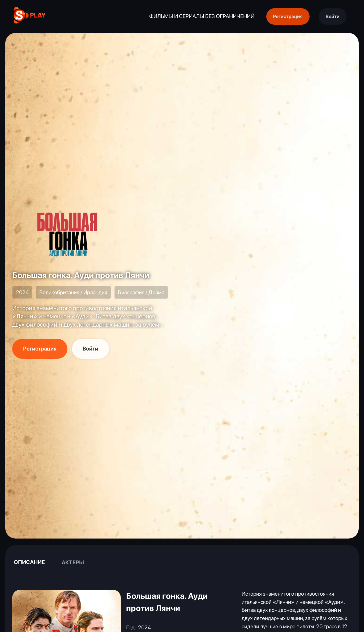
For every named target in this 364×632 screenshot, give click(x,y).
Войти (333, 16)
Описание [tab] (29, 562)
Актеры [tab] (73, 562)
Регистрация (288, 16)
